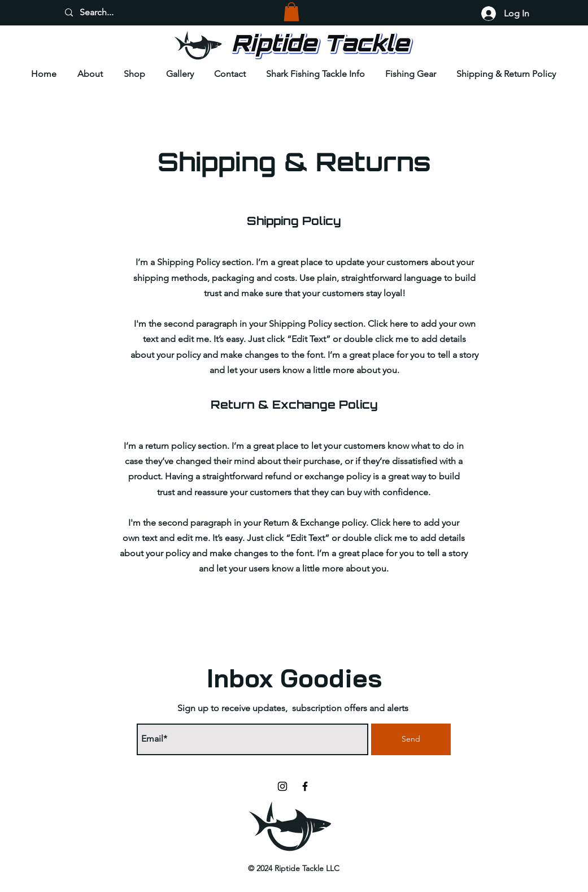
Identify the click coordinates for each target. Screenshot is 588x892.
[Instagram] (282, 786)
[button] (291, 12)
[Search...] (108, 12)
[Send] (411, 739)
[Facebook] (305, 786)
